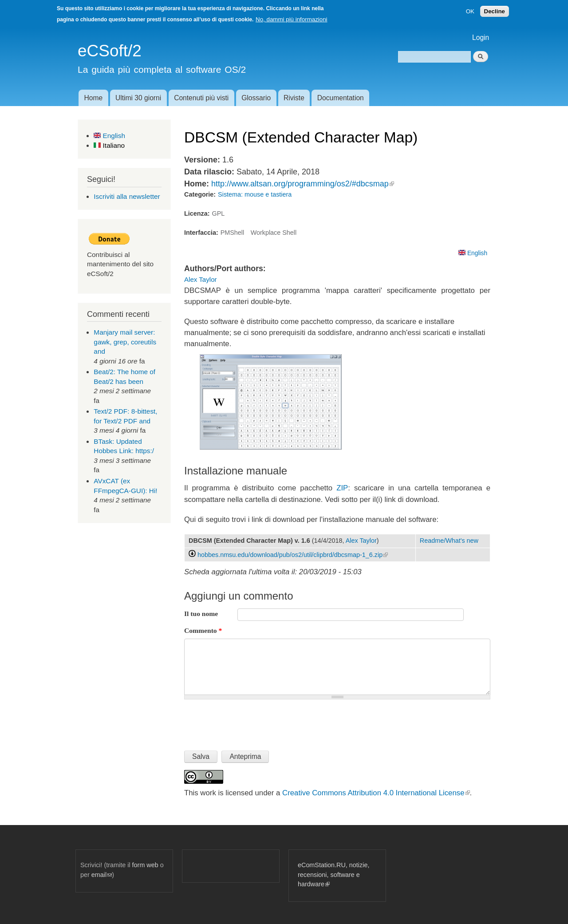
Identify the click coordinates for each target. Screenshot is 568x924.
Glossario (256, 98)
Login (481, 38)
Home (93, 98)
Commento (203, 630)
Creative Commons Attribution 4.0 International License (376, 793)
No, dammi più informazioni (291, 19)
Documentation (341, 98)
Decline (495, 11)
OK (470, 11)
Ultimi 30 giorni (138, 98)
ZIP (342, 488)
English (109, 136)
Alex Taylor (201, 279)
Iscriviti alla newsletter (127, 196)
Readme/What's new (449, 541)
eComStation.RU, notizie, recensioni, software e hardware (333, 875)
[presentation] (252, 721)
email (102, 875)
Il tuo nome (201, 614)
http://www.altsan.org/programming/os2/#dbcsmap (303, 184)
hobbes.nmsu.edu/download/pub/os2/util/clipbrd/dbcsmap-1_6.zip (293, 555)
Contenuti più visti (201, 98)
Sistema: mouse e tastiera (255, 194)
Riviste (294, 98)
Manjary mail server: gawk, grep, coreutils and (125, 342)
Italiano (109, 145)
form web (145, 865)
